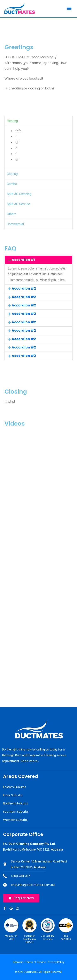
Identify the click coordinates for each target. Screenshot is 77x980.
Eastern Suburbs (15, 787)
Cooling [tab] (12, 174)
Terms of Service (36, 962)
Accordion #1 (23, 260)
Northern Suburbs (16, 803)
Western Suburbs (15, 820)
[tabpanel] (38, 147)
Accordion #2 (24, 288)
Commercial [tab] (15, 224)
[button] (69, 8)
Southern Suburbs (16, 812)
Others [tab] (12, 214)
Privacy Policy (56, 962)
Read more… (30, 761)
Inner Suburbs (13, 795)
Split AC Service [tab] (18, 204)
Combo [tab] (12, 184)
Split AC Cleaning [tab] (19, 194)
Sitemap (18, 962)
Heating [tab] (12, 121)
